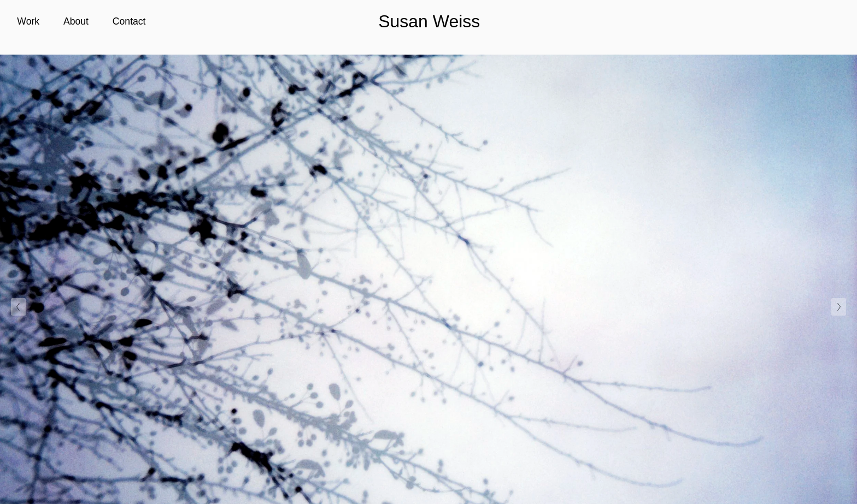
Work (28, 21)
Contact (129, 21)
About (76, 21)
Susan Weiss (429, 21)
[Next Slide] (839, 307)
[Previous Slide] (18, 307)
